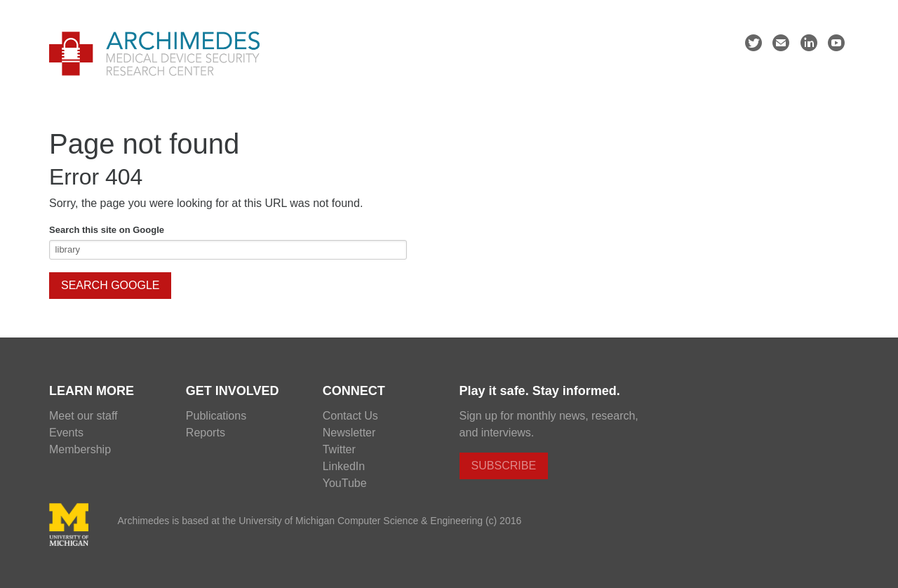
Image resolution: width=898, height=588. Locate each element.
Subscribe (504, 466)
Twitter (339, 449)
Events (66, 433)
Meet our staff (83, 416)
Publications (216, 416)
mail (781, 45)
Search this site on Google (107, 230)
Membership (80, 449)
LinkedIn (344, 466)
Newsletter (349, 433)
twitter (753, 45)
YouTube (345, 483)
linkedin (809, 45)
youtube (836, 45)
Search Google (110, 285)
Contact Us (350, 416)
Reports (206, 433)
